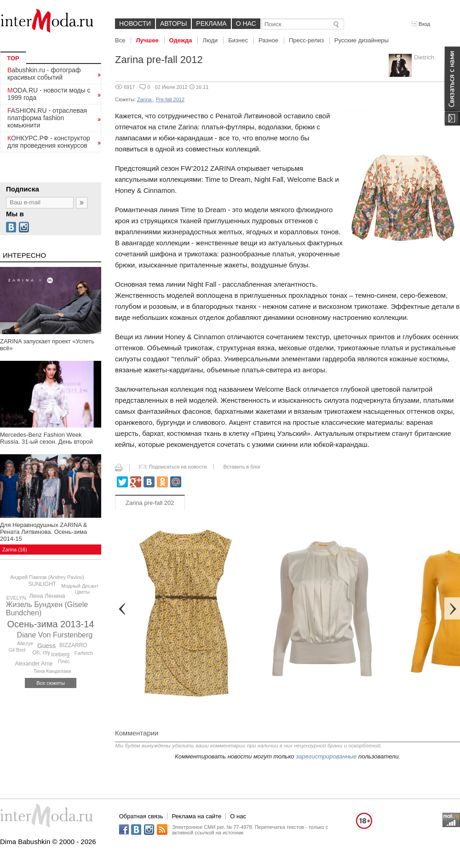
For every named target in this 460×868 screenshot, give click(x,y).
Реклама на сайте (196, 816)
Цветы (83, 592)
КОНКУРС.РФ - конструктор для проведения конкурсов (49, 142)
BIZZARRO (73, 645)
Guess (46, 646)
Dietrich (424, 57)
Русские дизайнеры (362, 40)
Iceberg (60, 654)
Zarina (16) (15, 550)
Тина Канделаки (52, 671)
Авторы (173, 23)
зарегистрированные (326, 756)
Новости (135, 23)
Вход (421, 24)
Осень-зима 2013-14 (51, 624)
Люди (210, 40)
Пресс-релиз (306, 40)
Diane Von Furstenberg (55, 635)
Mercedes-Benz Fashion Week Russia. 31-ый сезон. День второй (46, 438)
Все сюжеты (51, 683)
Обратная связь (141, 816)
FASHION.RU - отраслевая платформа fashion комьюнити (47, 118)
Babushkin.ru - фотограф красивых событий (44, 74)
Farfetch (84, 653)
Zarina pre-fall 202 (150, 503)
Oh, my (41, 653)
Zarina (145, 99)
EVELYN (16, 598)
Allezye (25, 643)
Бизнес (238, 40)
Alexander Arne (34, 664)
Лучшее (147, 40)
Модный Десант (80, 586)
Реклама (211, 23)
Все (120, 40)
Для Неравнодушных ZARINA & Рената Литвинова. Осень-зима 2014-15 (44, 532)
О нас (246, 23)
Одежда (181, 40)
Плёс (64, 661)
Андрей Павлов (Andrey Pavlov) (47, 577)
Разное (268, 40)
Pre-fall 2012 (170, 99)
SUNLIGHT (43, 584)
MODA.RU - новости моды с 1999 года (49, 94)
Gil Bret (17, 650)
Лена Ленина (47, 596)
